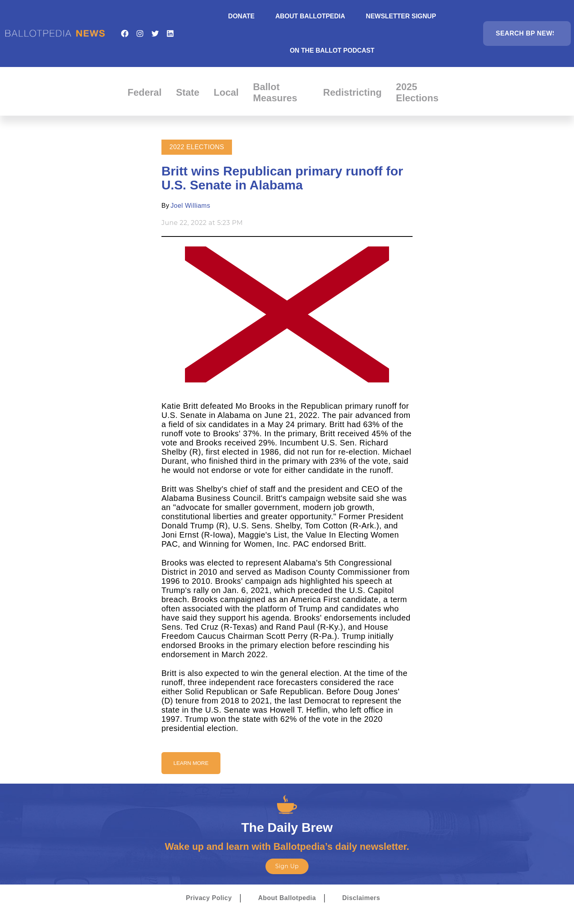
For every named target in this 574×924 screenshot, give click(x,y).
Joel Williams (191, 206)
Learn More (191, 763)
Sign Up (287, 866)
